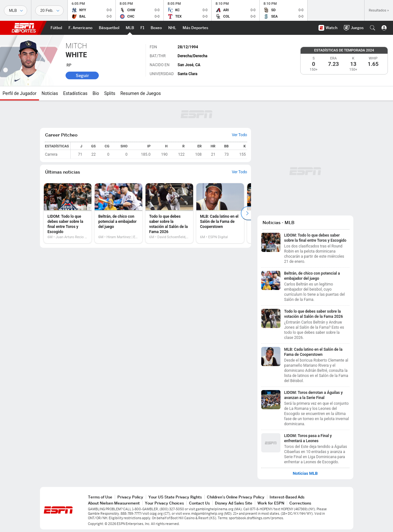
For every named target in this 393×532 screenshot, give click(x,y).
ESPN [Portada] (24, 28)
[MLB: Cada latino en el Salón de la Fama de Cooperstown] (220, 213)
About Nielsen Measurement (114, 503)
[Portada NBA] (109, 28)
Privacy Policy (130, 497)
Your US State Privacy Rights (175, 497)
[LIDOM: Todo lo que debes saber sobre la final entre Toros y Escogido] (68, 213)
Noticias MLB (305, 473)
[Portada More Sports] (195, 28)
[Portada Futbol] (56, 28)
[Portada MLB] (130, 28)
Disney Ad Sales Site (234, 503)
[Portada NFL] (80, 28)
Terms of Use (100, 497)
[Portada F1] (142, 28)
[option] (68, 213)
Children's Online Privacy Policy (236, 497)
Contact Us (199, 503)
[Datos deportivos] (49, 11)
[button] (373, 28)
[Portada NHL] (172, 28)
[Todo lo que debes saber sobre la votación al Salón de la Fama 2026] (169, 213)
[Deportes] (16, 11)
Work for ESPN (271, 503)
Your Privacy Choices (164, 503)
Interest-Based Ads (287, 497)
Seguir (82, 75)
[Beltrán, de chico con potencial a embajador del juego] (118, 213)
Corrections (300, 503)
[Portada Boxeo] (156, 28)
